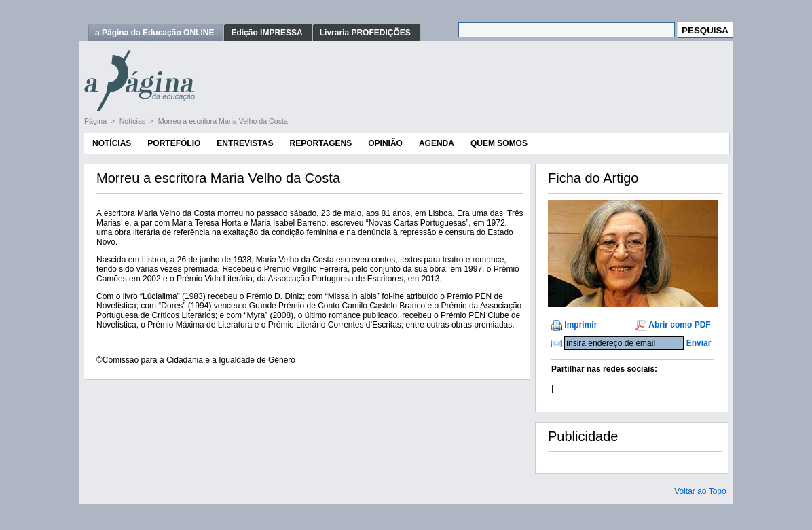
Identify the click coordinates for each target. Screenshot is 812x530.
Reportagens (320, 143)
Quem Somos (499, 143)
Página (96, 121)
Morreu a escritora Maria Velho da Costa (223, 121)
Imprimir (580, 325)
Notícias (133, 121)
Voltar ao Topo (700, 491)
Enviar (699, 343)
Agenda (437, 143)
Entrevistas (245, 143)
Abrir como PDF (679, 325)
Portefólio (174, 143)
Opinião (385, 143)
